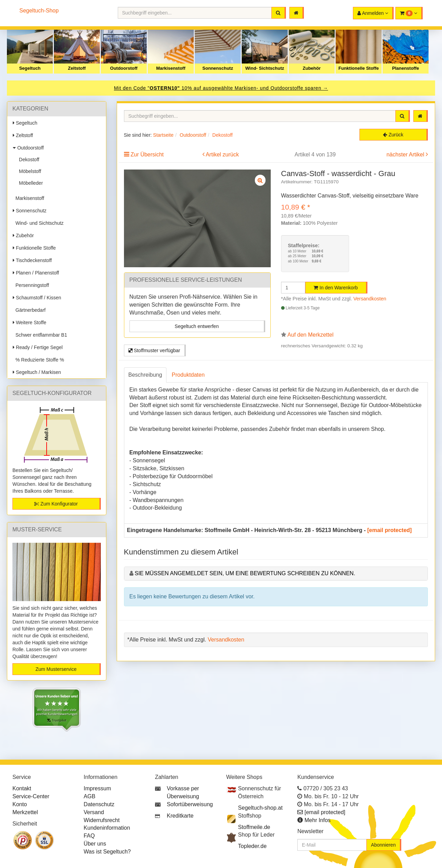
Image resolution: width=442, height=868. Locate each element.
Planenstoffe (405, 68)
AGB (89, 796)
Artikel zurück (222, 155)
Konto (20, 804)
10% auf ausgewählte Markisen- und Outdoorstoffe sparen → (255, 88)
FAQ (89, 836)
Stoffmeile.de (254, 827)
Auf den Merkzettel (310, 335)
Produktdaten (188, 375)
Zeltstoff (77, 68)
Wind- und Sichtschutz (38, 223)
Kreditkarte (180, 816)
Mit (118, 88)
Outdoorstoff (124, 68)
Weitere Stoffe (30, 322)
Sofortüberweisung (190, 804)
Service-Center (31, 796)
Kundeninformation (107, 828)
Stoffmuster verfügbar (154, 350)
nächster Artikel (406, 155)
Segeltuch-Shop (39, 11)
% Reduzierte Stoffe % (38, 360)
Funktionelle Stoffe (359, 68)
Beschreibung (145, 375)
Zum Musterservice (56, 669)
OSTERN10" (165, 88)
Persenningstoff (31, 285)
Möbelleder (30, 183)
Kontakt (22, 788)
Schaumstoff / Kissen (37, 298)
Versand (94, 812)
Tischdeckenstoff (32, 260)
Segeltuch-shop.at (260, 808)
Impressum (97, 788)
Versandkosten (370, 299)
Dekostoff (28, 160)
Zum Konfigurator (56, 504)
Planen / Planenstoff (36, 273)
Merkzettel (25, 812)
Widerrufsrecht (102, 820)
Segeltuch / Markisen (37, 372)
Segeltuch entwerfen (197, 326)
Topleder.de (252, 846)
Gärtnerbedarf (29, 310)
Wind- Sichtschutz (265, 68)
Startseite (163, 135)
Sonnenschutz (218, 68)
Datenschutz (99, 804)
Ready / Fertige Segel (38, 347)
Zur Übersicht (147, 155)
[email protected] (390, 530)
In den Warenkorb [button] (336, 288)
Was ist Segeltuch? (107, 852)
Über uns (95, 844)
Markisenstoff (171, 68)
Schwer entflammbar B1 (40, 335)
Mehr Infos (318, 820)
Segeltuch (30, 68)
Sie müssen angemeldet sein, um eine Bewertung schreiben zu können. (245, 573)
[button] (409, 13)
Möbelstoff (29, 171)
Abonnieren (383, 845)
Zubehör (312, 68)
